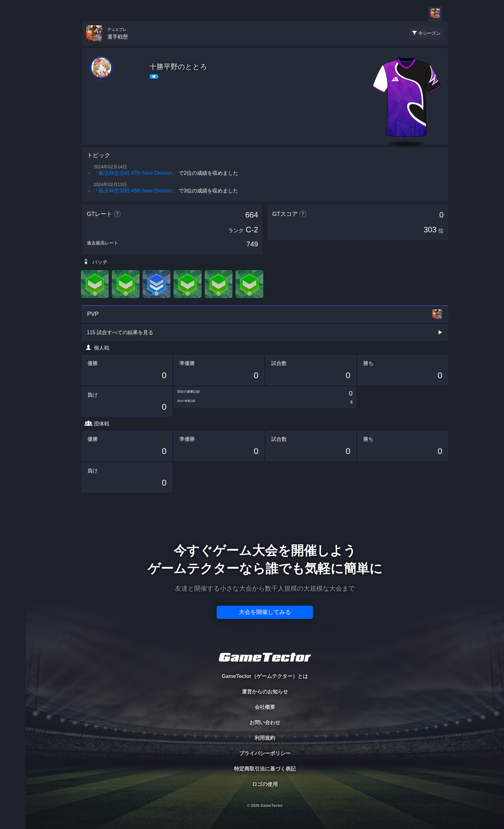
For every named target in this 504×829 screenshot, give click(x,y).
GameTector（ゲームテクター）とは (265, 676)
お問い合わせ (265, 722)
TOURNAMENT (13, 45)
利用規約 (265, 738)
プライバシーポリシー (265, 753)
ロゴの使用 (265, 784)
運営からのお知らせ (265, 692)
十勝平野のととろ (178, 67)
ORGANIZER (13, 98)
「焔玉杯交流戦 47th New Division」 (135, 173)
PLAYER (13, 72)
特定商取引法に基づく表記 (265, 769)
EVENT (13, 151)
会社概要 (265, 707)
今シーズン (429, 33)
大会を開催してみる (265, 612)
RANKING (13, 125)
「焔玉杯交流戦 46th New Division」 (135, 191)
